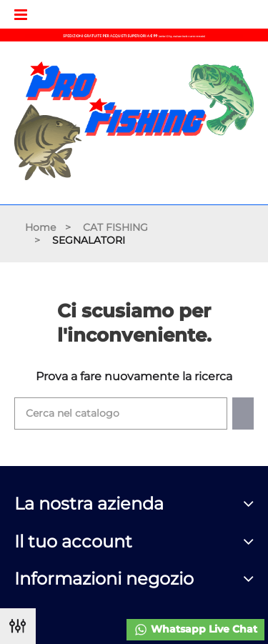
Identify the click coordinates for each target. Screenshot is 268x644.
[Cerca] (121, 413)
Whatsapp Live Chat (195, 630)
